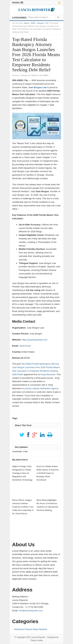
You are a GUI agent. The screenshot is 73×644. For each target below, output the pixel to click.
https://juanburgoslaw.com (35, 340)
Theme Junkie (36, 640)
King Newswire (48, 374)
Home (26, 23)
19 (47, 23)
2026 (33, 23)
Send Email (25, 346)
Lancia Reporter (38, 637)
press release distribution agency (42, 388)
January (40, 23)
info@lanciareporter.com (31, 611)
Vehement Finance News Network (31, 629)
